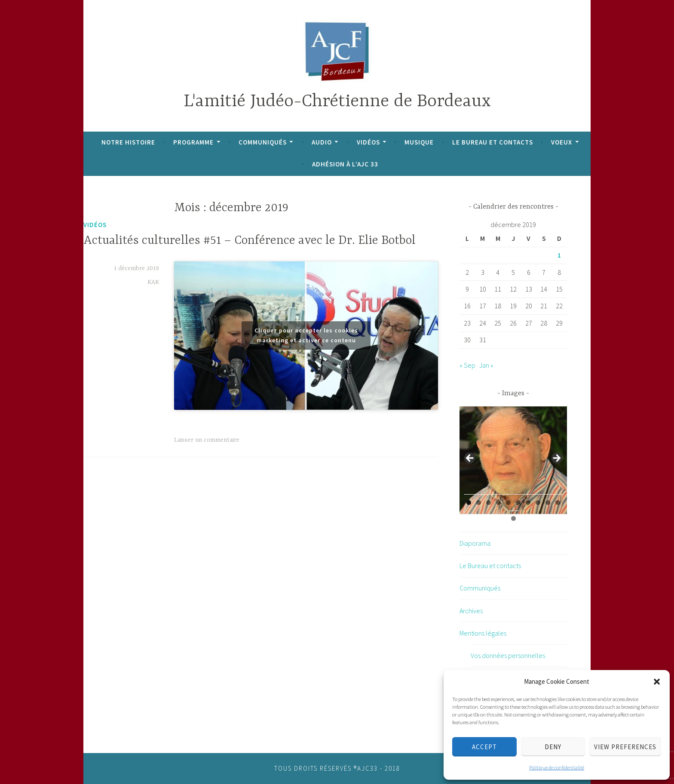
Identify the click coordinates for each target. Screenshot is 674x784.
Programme (193, 142)
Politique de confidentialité (557, 767)
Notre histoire (128, 142)
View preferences (625, 747)
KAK (153, 282)
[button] (657, 682)
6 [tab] (518, 503)
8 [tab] (538, 503)
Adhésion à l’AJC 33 (345, 164)
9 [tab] (548, 503)
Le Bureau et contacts (493, 142)
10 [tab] (558, 503)
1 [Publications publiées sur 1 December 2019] (559, 255)
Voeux (562, 142)
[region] (513, 461)
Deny (553, 747)
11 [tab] (514, 518)
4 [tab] (498, 503)
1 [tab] (469, 503)
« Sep (467, 365)
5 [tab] (508, 503)
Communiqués (263, 142)
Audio (322, 142)
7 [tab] (528, 503)
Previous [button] (470, 458)
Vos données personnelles (508, 655)
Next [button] (556, 458)
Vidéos (368, 142)
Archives (471, 611)
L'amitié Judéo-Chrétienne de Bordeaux (337, 102)
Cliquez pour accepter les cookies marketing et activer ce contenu (306, 335)
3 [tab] (489, 503)
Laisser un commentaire (207, 440)
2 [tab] (479, 503)
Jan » (486, 365)
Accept (484, 747)
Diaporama (475, 543)
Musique (419, 142)
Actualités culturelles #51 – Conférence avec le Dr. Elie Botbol (250, 241)
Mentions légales (483, 633)
